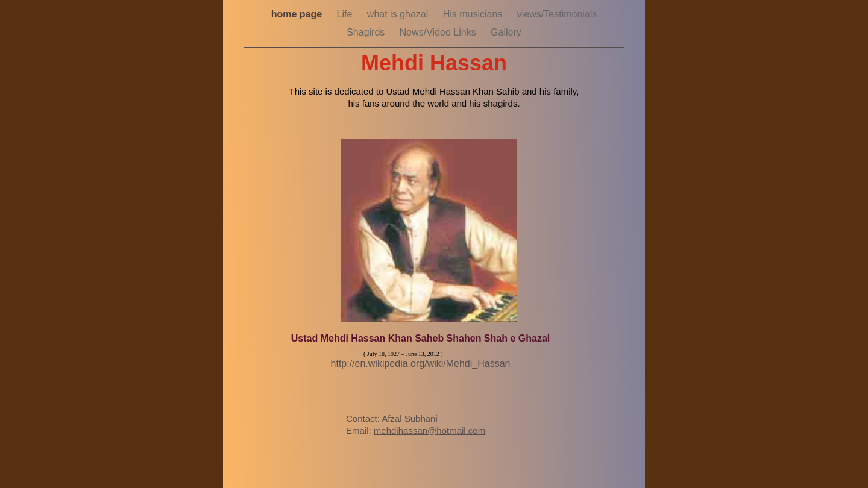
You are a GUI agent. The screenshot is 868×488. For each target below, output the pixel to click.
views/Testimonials (557, 14)
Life (346, 14)
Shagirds (367, 32)
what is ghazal (399, 14)
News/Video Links (439, 32)
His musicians (474, 14)
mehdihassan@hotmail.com (429, 430)
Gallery (506, 32)
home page (298, 14)
